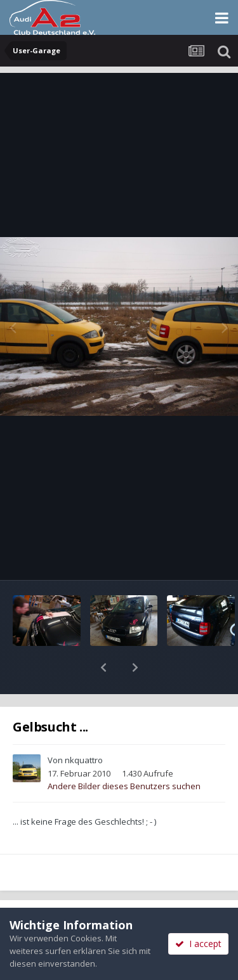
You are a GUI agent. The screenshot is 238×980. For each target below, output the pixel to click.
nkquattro (84, 727)
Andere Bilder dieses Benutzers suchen (124, 753)
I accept (198, 944)
